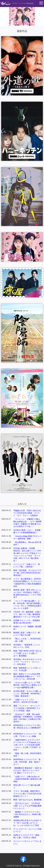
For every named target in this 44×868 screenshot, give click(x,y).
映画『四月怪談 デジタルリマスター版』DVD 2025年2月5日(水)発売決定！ (27, 573)
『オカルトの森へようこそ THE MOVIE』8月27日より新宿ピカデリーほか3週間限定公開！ (27, 685)
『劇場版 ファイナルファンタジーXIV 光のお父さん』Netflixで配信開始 (27, 814)
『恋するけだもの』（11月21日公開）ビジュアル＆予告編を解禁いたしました (27, 806)
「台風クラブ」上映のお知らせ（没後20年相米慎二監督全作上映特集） (28, 779)
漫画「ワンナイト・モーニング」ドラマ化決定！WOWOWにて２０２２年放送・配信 (27, 708)
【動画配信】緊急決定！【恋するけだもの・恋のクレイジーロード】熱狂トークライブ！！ (27, 770)
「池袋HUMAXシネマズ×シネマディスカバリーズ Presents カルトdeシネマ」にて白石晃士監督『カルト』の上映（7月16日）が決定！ (27, 745)
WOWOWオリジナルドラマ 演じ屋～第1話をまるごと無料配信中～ (27, 728)
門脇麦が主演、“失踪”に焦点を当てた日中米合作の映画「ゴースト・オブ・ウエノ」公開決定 (27, 513)
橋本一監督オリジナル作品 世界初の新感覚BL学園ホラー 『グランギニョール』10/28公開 (27, 676)
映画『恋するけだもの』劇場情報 (27, 800)
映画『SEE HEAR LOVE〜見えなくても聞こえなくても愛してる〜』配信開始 (27, 653)
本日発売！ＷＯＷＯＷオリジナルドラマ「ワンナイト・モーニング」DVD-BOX (27, 662)
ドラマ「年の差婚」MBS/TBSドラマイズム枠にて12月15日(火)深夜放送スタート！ (27, 794)
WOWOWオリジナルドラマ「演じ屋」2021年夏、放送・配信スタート (27, 762)
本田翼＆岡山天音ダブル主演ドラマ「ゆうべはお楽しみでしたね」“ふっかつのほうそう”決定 (27, 823)
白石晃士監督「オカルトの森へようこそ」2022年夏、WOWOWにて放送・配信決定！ (27, 694)
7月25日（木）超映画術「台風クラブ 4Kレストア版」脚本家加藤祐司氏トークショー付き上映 (27, 614)
